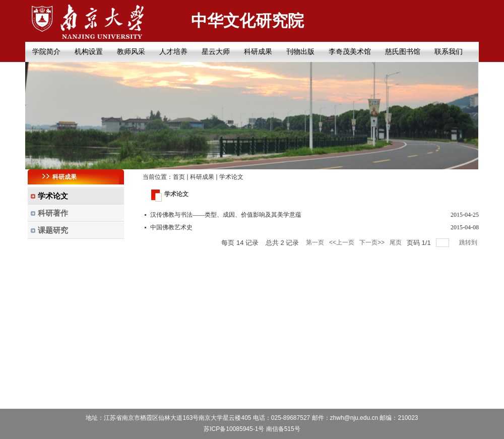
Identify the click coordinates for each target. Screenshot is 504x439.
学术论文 (231, 177)
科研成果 (202, 177)
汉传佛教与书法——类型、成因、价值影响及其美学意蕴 (226, 215)
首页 (179, 177)
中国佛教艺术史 (171, 227)
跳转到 (469, 242)
